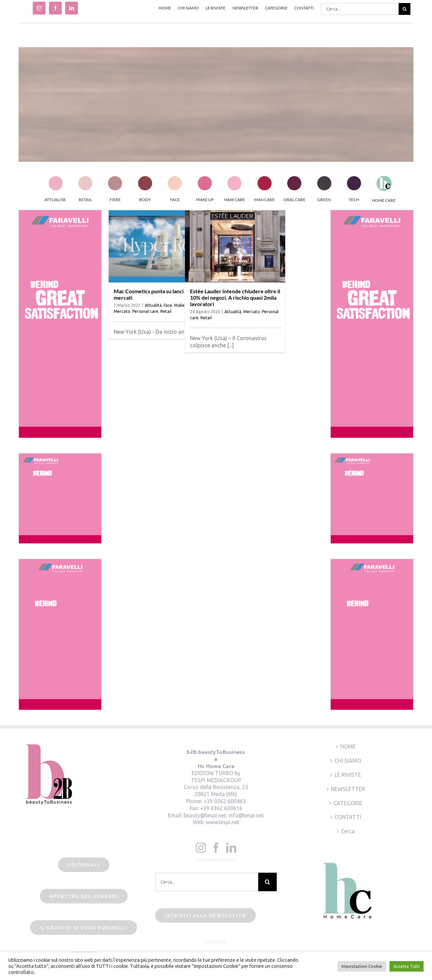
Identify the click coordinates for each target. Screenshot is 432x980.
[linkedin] (72, 8)
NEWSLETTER (348, 789)
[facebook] (55, 8)
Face (168, 305)
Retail (166, 311)
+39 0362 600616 (221, 808)
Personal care (145, 311)
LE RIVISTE (348, 775)
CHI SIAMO (348, 761)
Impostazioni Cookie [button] (362, 966)
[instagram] (39, 8)
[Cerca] (404, 9)
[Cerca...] (360, 9)
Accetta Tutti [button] (407, 966)
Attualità (153, 305)
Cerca (348, 831)
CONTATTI (348, 817)
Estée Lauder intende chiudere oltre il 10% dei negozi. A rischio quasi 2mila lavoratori (235, 297)
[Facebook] (216, 848)
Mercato (122, 311)
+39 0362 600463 (225, 801)
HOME (348, 746)
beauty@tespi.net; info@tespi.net (224, 815)
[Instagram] (201, 848)
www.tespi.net (223, 822)
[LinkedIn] (231, 848)
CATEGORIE (348, 803)
